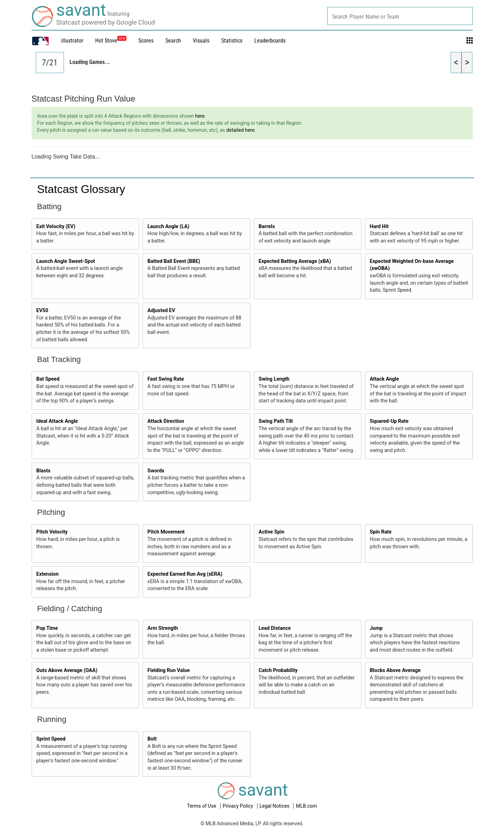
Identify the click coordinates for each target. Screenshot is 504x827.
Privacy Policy (238, 806)
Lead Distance (274, 628)
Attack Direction (166, 421)
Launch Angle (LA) (168, 227)
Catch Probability (278, 670)
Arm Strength (163, 628)
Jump (376, 628)
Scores (146, 41)
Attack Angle (384, 379)
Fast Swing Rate (166, 379)
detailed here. (241, 130)
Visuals (201, 41)
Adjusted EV (161, 311)
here (200, 116)
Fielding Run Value (169, 670)
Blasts (43, 471)
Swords (156, 471)
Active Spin (271, 532)
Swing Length (274, 379)
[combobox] (400, 16)
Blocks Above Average (395, 670)
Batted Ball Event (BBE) (174, 261)
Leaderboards (270, 41)
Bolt (152, 739)
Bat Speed (48, 379)
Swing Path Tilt (276, 421)
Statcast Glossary (81, 189)
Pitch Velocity (52, 532)
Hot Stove (106, 41)
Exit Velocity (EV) (56, 227)
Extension (47, 574)
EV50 (42, 311)
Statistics (232, 41)
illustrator (72, 41)
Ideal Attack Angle (57, 421)
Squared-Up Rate (389, 421)
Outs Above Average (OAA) (67, 670)
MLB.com (306, 806)
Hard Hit (379, 227)
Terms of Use (202, 806)
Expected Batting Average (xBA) (295, 261)
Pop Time (47, 628)
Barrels (267, 227)
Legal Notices (275, 806)
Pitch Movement (166, 532)
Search (173, 41)
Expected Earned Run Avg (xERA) (185, 574)
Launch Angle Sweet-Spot (66, 261)
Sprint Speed (51, 739)
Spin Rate (381, 532)
